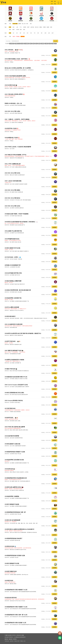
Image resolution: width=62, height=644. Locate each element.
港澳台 (41, 27)
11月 (49, 33)
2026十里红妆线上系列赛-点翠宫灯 (14, 94)
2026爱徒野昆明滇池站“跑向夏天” (14, 538)
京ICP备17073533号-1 (9, 637)
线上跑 (22, 44)
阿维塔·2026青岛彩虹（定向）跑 (13, 103)
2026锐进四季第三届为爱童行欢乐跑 (14, 460)
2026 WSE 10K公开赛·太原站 (12, 111)
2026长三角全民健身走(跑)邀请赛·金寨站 (15, 76)
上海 (17, 27)
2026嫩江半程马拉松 (10, 369)
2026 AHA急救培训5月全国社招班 (14, 324)
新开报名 (23, 36)
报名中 (14, 36)
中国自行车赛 (17, 641)
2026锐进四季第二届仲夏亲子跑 (13, 298)
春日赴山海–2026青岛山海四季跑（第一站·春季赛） (18, 68)
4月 (24, 33)
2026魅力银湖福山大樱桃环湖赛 (13, 281)
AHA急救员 (27, 44)
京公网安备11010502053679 (20, 637)
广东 (21, 27)
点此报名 (54, 55)
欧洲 (13, 30)
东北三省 (37, 27)
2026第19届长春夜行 (10, 316)
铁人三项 (24, 24)
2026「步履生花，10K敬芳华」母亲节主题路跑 (17, 119)
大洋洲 (17, 30)
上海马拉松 (12, 44)
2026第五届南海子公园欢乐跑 (12, 444)
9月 (42, 33)
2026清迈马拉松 (9, 581)
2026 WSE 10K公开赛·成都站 (12, 190)
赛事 (52, 1)
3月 (21, 33)
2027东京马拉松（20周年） (12, 257)
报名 (55, 1)
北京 (13, 27)
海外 (24, 30)
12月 (53, 33)
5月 (28, 33)
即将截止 (18, 36)
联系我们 (15, 639)
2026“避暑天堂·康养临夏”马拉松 (13, 351)
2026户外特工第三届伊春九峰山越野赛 (15, 427)
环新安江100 (17, 44)
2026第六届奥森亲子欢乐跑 (12, 563)
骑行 (27, 24)
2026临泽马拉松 (9, 418)
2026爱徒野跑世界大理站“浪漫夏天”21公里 (16, 607)
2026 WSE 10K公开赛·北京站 (12, 206)
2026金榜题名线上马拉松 (11, 138)
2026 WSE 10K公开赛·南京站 (12, 198)
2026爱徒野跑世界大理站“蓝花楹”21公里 (15, 623)
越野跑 (20, 24)
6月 (31, 33)
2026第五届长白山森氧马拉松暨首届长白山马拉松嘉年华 (19, 529)
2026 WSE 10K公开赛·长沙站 (12, 173)
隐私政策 (11, 639)
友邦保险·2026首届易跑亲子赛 (13, 265)
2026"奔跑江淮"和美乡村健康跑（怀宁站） (16, 155)
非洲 (21, 30)
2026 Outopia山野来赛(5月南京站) (14, 401)
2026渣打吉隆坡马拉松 (11, 571)
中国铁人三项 (23, 641)
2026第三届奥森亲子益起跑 (12, 504)
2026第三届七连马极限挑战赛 (12, 520)
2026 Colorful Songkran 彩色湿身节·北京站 (16, 385)
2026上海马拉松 (9, 50)
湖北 (34, 44)
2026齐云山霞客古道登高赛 (12, 307)
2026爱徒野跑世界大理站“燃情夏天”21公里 (16, 590)
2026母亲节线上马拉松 (11, 128)
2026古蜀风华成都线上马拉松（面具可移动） (17, 59)
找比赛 (56, 41)
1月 (13, 33)
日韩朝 (44, 27)
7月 (35, 33)
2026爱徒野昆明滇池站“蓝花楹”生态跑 (15, 556)
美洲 (10, 30)
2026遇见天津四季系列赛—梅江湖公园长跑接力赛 (18, 290)
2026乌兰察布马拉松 (10, 85)
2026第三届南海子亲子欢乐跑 (12, 248)
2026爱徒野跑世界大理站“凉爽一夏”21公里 (16, 615)
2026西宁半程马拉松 (10, 341)
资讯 (52, 4)
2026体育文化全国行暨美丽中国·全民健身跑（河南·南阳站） (21, 222)
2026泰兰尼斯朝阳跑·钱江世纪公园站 (14, 393)
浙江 (36, 44)
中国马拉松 (7, 641)
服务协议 (6, 639)
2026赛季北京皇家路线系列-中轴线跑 (14, 360)
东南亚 (48, 27)
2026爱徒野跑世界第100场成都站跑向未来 (16, 478)
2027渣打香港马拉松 (10, 408)
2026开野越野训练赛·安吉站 (12, 239)
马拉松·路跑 (15, 24)
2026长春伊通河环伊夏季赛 (12, 436)
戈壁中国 (12, 641)
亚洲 (51, 27)
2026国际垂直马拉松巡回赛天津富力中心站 (16, 377)
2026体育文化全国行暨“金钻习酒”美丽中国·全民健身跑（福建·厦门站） (23, 333)
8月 (38, 33)
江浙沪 (28, 27)
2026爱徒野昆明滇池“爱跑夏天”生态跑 (15, 452)
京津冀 (24, 27)
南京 (31, 44)
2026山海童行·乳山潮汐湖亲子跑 (13, 231)
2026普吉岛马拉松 (10, 546)
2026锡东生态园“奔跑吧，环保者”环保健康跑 (17, 214)
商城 (55, 4)
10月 (45, 33)
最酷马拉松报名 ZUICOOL (11, 635)
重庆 (39, 44)
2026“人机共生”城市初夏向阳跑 (13, 181)
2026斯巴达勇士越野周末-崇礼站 (13, 487)
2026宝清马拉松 (9, 469)
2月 (17, 33)
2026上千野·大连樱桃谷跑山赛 (13, 164)
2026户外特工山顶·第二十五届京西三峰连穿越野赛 (18, 147)
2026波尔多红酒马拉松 (11, 598)
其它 (31, 24)
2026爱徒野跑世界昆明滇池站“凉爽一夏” (15, 512)
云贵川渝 (32, 27)
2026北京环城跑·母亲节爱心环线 (13, 273)
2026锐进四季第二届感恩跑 (12, 496)
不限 (10, 24)
